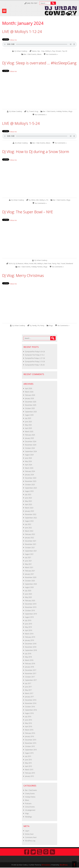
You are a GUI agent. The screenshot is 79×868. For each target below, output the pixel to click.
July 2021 (28, 557)
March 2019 (29, 634)
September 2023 (31, 488)
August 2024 (29, 455)
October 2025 (30, 408)
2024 (11, 263)
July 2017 (28, 683)
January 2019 (30, 640)
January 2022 (30, 538)
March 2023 (29, 508)
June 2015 (28, 760)
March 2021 (29, 567)
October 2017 (30, 677)
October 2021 (30, 548)
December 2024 (31, 441)
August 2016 (29, 713)
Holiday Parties (62, 111)
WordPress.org (30, 841)
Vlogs (70, 111)
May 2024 (28, 461)
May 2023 (28, 501)
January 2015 (30, 776)
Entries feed (29, 834)
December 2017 (31, 670)
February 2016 (30, 733)
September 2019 (31, 614)
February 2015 (30, 773)
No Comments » (52, 54)
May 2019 (28, 627)
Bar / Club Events (30, 54)
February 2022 (30, 534)
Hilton (33, 200)
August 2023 (29, 491)
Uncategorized (30, 810)
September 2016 (31, 710)
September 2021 (31, 551)
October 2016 (30, 707)
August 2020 (29, 587)
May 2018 (28, 657)
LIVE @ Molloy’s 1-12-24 (22, 31)
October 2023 (30, 485)
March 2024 (29, 468)
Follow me (13, 40)
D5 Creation (46, 865)
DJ (27, 111)
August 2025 (29, 415)
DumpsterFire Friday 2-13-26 (35, 362)
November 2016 (31, 703)
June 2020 (28, 594)
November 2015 (31, 743)
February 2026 (30, 395)
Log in (27, 831)
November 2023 (31, 481)
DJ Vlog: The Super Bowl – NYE (28, 212)
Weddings (28, 817)
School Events (30, 807)
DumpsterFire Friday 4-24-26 (35, 352)
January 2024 (30, 475)
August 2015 (29, 753)
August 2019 (29, 617)
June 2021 (28, 561)
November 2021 (31, 544)
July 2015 (28, 756)
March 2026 (29, 392)
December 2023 (31, 478)
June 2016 (28, 720)
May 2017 (28, 690)
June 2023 (28, 498)
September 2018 (31, 650)
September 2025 (31, 412)
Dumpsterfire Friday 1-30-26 (35, 365)
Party (54, 263)
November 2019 (31, 607)
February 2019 (30, 637)
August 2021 (29, 554)
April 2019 (29, 630)
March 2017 (29, 693)
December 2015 (31, 740)
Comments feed (31, 837)
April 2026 (29, 388)
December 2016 (31, 700)
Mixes (39, 54)
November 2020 (31, 577)
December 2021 (31, 541)
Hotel (31, 263)
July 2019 (28, 620)
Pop (53, 51)
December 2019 (31, 604)
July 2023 (28, 495)
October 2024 (30, 448)
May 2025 (28, 425)
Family (34, 325)
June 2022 (28, 528)
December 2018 (31, 644)
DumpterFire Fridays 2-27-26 (35, 358)
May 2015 (28, 763)
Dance (34, 51)
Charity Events (30, 794)
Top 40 (64, 51)
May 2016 (28, 723)
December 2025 (31, 402)
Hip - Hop (41, 51)
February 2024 (30, 471)
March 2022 (29, 531)
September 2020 (31, 584)
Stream (58, 51)
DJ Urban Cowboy (21, 51)
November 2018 (31, 647)
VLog (36, 111)
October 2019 (30, 611)
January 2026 (30, 398)
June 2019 (28, 624)
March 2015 (29, 770)
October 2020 (30, 581)
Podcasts (28, 803)
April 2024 (29, 465)
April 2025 (29, 428)
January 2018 (30, 667)
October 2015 (30, 746)
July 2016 (28, 717)
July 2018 (28, 654)
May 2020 (28, 597)
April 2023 (29, 504)
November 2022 (31, 514)
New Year (48, 263)
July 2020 (28, 591)
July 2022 (28, 524)
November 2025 (31, 405)
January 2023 (30, 511)
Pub (58, 263)
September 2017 (31, 680)
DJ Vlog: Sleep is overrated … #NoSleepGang (39, 63)
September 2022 (31, 518)
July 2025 (28, 418)
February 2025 (30, 435)
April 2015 (29, 766)
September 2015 (31, 750)
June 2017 (28, 687)
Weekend (69, 263)
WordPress (64, 865)
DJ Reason (19, 263)
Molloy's (48, 51)
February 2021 (30, 571)
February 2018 (30, 664)
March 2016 (29, 730)
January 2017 (30, 697)
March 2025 (29, 432)
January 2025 (30, 438)
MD (37, 200)
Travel (31, 111)
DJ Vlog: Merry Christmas (23, 275)
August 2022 (29, 521)
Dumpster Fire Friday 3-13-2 (35, 355)
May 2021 (28, 564)
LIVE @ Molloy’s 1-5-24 (21, 123)
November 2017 (31, 673)
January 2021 (30, 574)
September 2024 (31, 451)
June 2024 (28, 458)
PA (47, 200)
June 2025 (28, 422)
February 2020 (30, 601)
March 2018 (29, 660)
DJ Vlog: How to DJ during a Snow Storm (36, 152)
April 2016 (29, 727)
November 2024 (31, 445)
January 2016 (30, 736)
